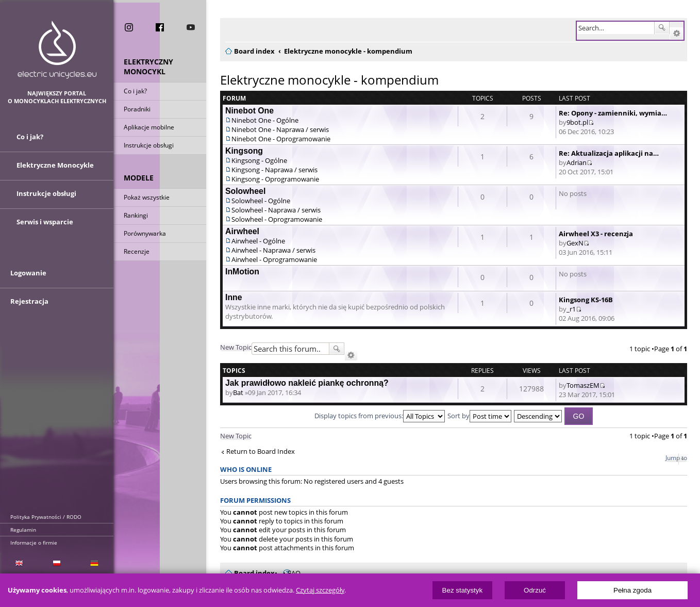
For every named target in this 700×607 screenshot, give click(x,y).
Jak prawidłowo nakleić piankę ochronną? (307, 383)
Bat (238, 392)
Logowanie (28, 277)
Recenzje (137, 252)
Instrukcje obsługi (149, 146)
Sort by (479, 416)
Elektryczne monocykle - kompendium (329, 80)
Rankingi (136, 216)
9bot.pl (577, 122)
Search (662, 28)
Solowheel (245, 191)
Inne (234, 297)
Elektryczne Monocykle (55, 167)
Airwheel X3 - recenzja (596, 234)
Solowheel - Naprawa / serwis (276, 210)
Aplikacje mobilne (149, 128)
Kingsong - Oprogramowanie (275, 179)
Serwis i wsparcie (45, 223)
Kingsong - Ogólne (259, 160)
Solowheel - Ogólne (261, 201)
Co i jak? (135, 92)
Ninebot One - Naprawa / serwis (280, 129)
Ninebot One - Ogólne (265, 120)
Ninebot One (249, 111)
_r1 (571, 309)
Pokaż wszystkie (147, 198)
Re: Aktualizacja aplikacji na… (609, 153)
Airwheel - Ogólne (258, 241)
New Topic (236, 347)
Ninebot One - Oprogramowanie (281, 139)
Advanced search (677, 34)
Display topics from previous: (380, 416)
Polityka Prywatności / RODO (46, 517)
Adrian (577, 162)
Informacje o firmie (34, 543)
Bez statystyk (463, 590)
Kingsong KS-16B (586, 300)
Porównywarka (145, 234)
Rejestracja (29, 305)
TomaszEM (583, 385)
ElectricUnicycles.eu (57, 50)
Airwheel (242, 231)
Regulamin (23, 530)
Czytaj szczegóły (320, 590)
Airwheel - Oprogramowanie (274, 259)
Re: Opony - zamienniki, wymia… (613, 113)
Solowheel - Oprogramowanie (277, 219)
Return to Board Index (261, 452)
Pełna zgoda (632, 590)
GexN (575, 243)
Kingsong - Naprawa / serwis (274, 170)
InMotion (242, 272)
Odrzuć (535, 590)
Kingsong (244, 151)
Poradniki (137, 110)
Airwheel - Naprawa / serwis (273, 250)
